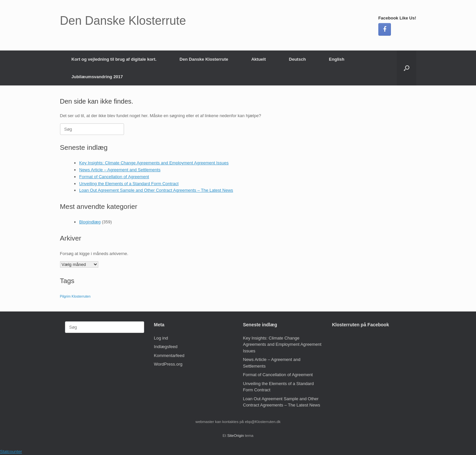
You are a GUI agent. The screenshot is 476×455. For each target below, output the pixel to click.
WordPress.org (168, 364)
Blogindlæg (90, 222)
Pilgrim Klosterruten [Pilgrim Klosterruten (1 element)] (75, 296)
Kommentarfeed (169, 356)
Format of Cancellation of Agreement (114, 177)
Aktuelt (259, 59)
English (337, 59)
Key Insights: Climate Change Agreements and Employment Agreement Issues (154, 163)
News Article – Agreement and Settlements (120, 170)
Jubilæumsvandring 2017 (97, 77)
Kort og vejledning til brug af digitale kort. (114, 59)
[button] (407, 68)
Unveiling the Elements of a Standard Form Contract (129, 184)
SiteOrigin (236, 436)
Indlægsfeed (166, 347)
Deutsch (297, 59)
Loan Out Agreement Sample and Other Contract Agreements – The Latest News (156, 190)
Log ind (161, 338)
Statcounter (11, 452)
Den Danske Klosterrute (204, 59)
